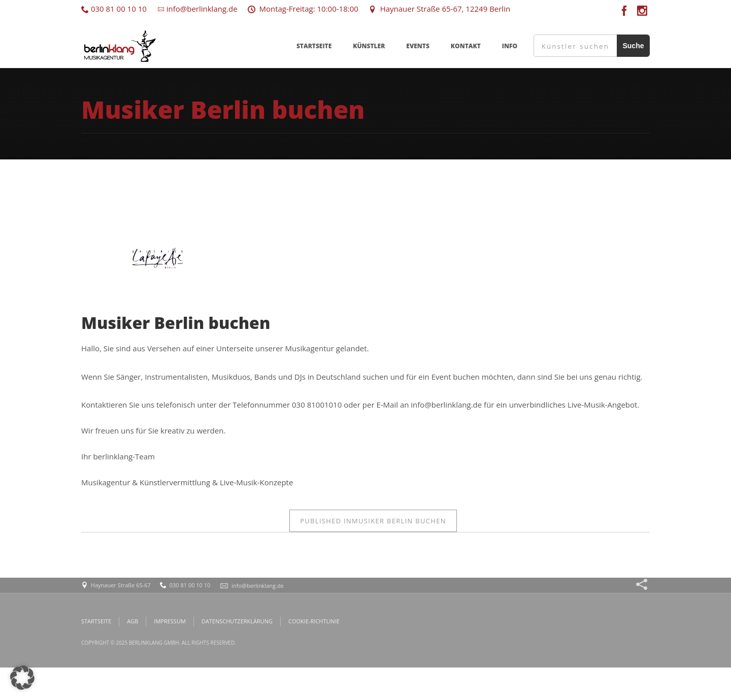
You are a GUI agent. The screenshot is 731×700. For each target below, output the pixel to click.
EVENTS (418, 46)
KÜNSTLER (369, 46)
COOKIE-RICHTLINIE (314, 621)
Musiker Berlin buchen (373, 521)
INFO (510, 46)
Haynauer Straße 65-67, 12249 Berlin (439, 9)
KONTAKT (466, 46)
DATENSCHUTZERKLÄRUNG (237, 621)
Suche (633, 46)
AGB (132, 621)
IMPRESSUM (170, 621)
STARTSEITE (314, 46)
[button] (22, 678)
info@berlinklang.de (197, 9)
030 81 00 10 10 (114, 9)
